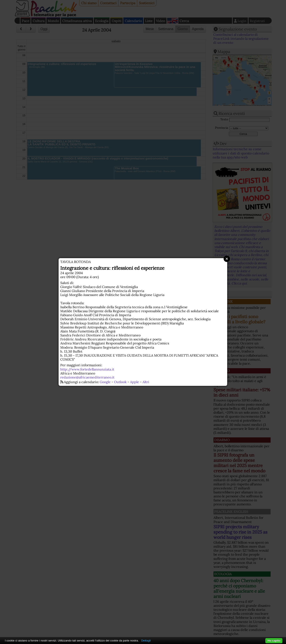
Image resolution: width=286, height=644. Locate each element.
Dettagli (146, 641)
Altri (146, 382)
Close (227, 259)
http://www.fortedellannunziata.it (87, 369)
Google (105, 382)
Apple (135, 382)
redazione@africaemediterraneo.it (87, 377)
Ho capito (274, 641)
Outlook (120, 382)
